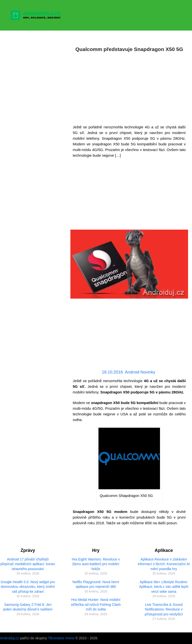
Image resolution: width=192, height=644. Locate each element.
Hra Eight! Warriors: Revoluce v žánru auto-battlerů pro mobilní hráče (96, 564)
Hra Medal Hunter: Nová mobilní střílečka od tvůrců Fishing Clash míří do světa (96, 604)
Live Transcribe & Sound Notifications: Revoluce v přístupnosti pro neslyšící (164, 609)
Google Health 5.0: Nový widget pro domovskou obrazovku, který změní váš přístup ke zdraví (28, 587)
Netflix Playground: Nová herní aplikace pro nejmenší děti (96, 584)
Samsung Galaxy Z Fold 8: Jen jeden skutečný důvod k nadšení (28, 607)
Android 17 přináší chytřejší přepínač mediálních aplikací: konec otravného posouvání (28, 564)
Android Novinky (140, 372)
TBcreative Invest (61, 638)
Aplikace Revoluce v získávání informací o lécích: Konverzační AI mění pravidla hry (164, 564)
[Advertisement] (129, 87)
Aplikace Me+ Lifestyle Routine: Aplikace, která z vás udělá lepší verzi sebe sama (164, 587)
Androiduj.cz (9, 638)
